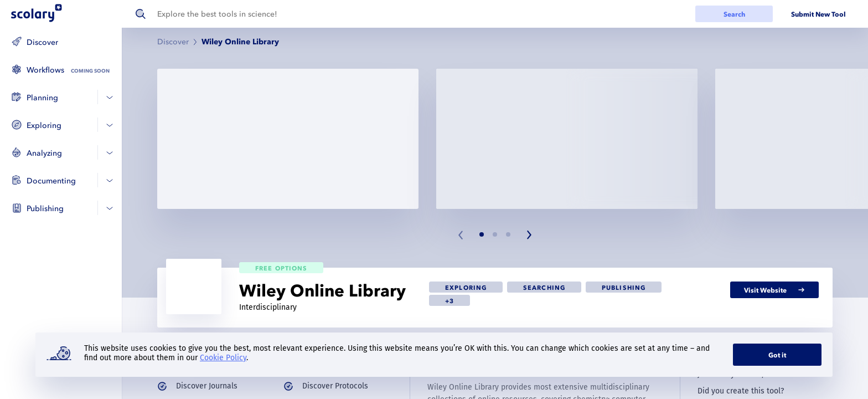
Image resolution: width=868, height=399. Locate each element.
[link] (466, 287)
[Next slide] (529, 235)
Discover (42, 42)
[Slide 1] (482, 234)
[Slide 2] (495, 234)
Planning (42, 98)
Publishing (45, 209)
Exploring (44, 126)
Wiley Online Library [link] (240, 42)
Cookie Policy (223, 358)
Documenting (51, 181)
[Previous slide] (461, 235)
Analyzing (44, 153)
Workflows (45, 70)
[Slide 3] (508, 234)
